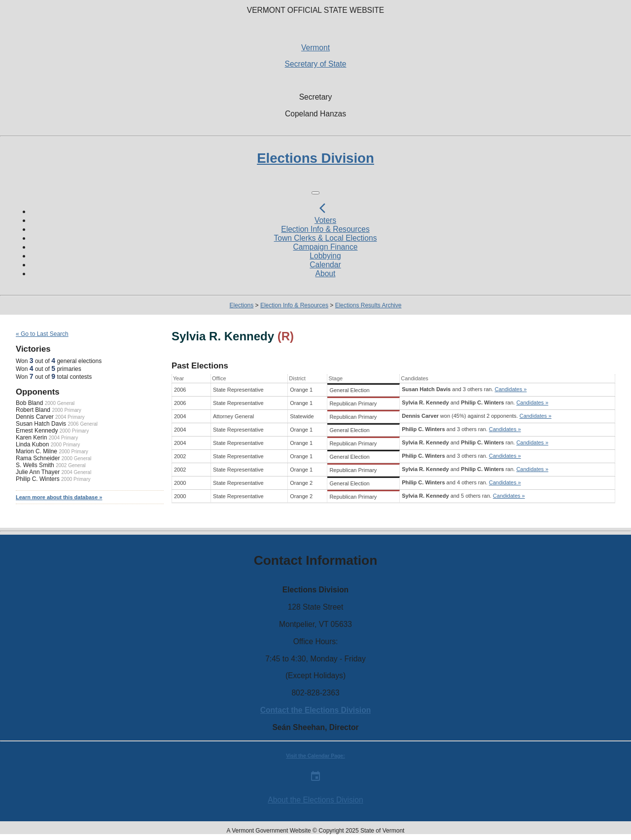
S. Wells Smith (35, 465)
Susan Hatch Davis (41, 424)
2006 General (83, 424)
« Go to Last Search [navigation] (42, 334)
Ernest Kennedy (37, 431)
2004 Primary (70, 417)
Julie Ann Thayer (38, 472)
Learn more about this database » (59, 497)
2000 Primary (66, 410)
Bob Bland (29, 403)
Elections (242, 305)
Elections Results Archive (368, 305)
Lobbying (325, 256)
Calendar (325, 265)
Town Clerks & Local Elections (326, 238)
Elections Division (315, 158)
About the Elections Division (315, 800)
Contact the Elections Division (315, 710)
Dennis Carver (35, 417)
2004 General (77, 472)
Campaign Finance (326, 247)
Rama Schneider (38, 458)
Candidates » (511, 389)
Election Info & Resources (325, 229)
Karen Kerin (31, 438)
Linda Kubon (32, 444)
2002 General (71, 465)
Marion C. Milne (36, 451)
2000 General (60, 403)
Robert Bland (33, 410)
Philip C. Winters (38, 479)
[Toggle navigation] (315, 193)
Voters (325, 220)
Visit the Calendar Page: (315, 756)
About (326, 274)
